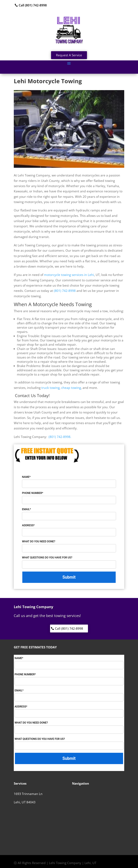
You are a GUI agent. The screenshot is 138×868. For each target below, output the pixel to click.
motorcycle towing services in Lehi (69, 275)
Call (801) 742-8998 (33, 5)
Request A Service (69, 55)
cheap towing (71, 388)
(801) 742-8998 (65, 291)
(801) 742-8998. (59, 437)
